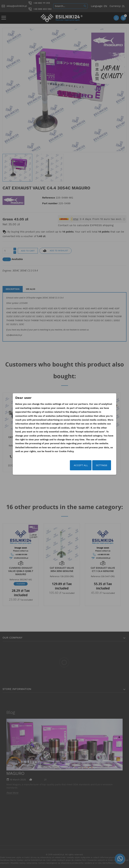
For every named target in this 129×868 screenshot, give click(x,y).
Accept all (81, 465)
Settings (102, 465)
